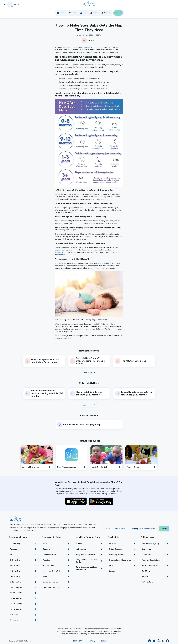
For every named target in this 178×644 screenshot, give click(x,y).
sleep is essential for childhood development (84, 47)
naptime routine (95, 268)
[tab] (61, 13)
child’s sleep (63, 255)
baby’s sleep (115, 252)
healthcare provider (63, 338)
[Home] (89, 5)
